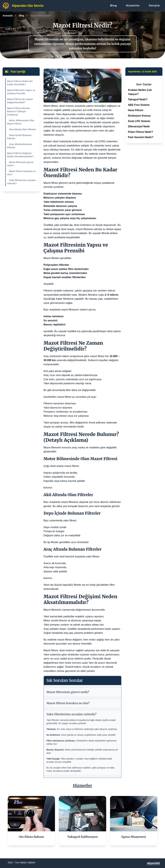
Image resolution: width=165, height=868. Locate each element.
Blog (114, 6)
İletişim (154, 6)
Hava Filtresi (136, 110)
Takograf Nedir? (138, 99)
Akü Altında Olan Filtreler (23, 129)
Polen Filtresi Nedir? (141, 132)
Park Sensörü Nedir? (141, 137)
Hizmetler (133, 6)
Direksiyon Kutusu (139, 116)
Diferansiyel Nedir (139, 126)
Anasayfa (8, 16)
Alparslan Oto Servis (28, 6)
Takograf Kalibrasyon (82, 837)
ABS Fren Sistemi (139, 105)
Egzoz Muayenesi (134, 837)
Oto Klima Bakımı (31, 837)
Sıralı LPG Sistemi (139, 121)
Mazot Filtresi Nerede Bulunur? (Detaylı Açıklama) (18, 111)
